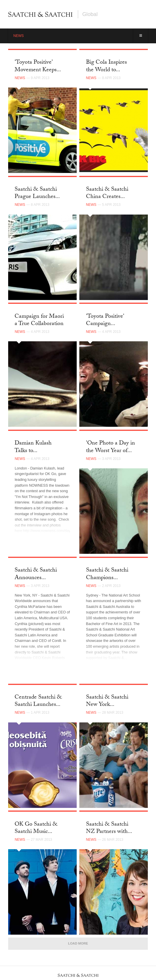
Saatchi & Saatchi (40, 14)
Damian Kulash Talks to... (33, 447)
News (19, 36)
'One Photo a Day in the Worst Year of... (111, 447)
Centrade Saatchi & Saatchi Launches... (38, 701)
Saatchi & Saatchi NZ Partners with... (109, 828)
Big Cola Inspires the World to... (106, 66)
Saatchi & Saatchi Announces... (36, 574)
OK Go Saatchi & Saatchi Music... (36, 828)
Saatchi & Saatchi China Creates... (107, 193)
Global (90, 14)
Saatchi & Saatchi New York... (107, 701)
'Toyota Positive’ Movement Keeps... (38, 66)
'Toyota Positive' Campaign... (105, 321)
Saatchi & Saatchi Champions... (107, 574)
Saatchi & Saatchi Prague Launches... (37, 193)
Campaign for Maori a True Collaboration (39, 321)
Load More (78, 943)
